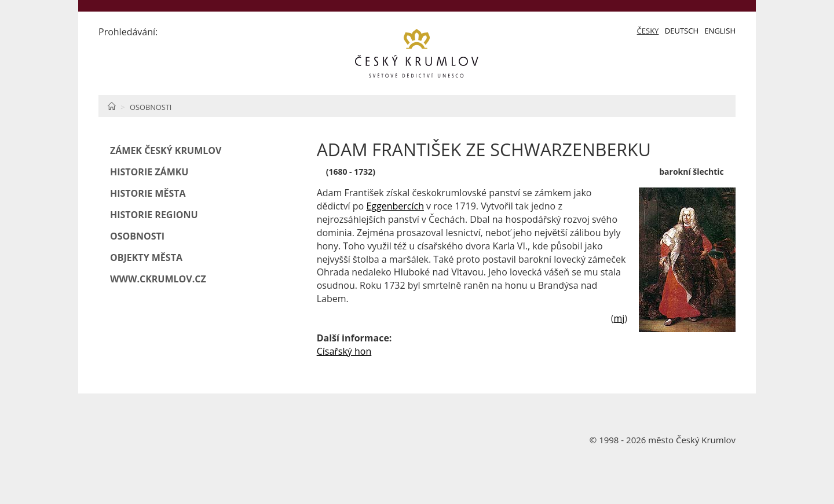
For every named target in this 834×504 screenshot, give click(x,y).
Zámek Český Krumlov (166, 150)
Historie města (148, 193)
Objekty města (146, 257)
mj (619, 318)
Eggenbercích (395, 206)
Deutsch (682, 31)
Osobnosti (151, 107)
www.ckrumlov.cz (158, 279)
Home (111, 106)
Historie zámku (149, 172)
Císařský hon (344, 351)
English (720, 31)
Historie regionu (154, 215)
